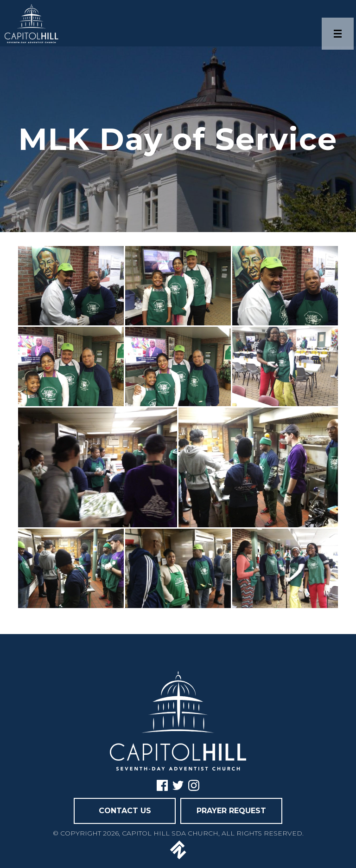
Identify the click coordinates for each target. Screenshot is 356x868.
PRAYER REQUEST (231, 811)
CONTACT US (125, 811)
